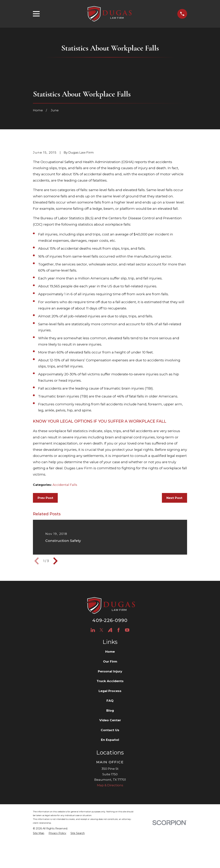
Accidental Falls (65, 522)
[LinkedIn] (93, 667)
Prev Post (45, 535)
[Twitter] (101, 667)
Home (110, 689)
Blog (110, 747)
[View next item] (55, 598)
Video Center (110, 757)
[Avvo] (110, 667)
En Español (110, 777)
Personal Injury (110, 708)
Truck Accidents (110, 718)
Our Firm (110, 698)
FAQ (110, 738)
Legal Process (110, 728)
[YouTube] (127, 667)
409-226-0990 (110, 657)
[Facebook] (119, 667)
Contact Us (110, 767)
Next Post (174, 535)
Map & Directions (110, 822)
